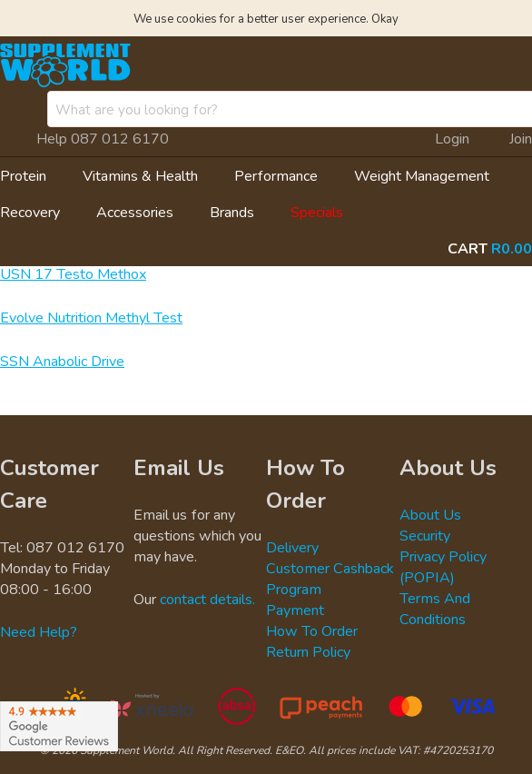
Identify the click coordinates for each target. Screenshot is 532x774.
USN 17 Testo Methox (73, 273)
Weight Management (422, 175)
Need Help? (39, 631)
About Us (430, 514)
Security (425, 535)
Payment (295, 610)
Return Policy (308, 651)
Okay (385, 18)
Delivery (292, 547)
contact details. (207, 599)
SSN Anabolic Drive (62, 361)
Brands (232, 212)
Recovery (30, 212)
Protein (23, 175)
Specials (317, 212)
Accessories (135, 212)
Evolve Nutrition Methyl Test (91, 317)
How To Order (312, 630)
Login (452, 138)
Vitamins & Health (140, 175)
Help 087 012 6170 (103, 138)
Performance (276, 175)
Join (521, 138)
